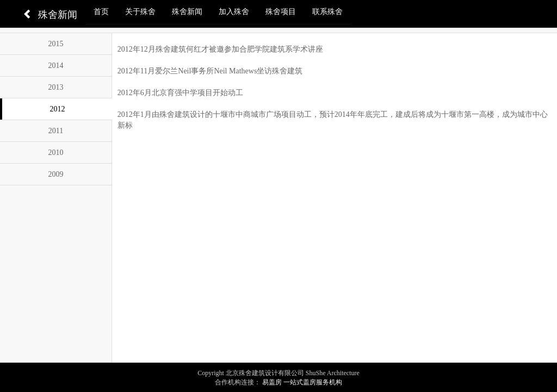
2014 (55, 66)
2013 (55, 87)
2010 (55, 153)
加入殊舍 (234, 12)
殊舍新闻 (187, 12)
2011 (56, 131)
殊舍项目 (281, 12)
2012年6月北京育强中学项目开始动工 (180, 93)
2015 (55, 44)
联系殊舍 (327, 12)
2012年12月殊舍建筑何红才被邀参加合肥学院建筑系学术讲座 (220, 49)
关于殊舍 (140, 12)
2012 (57, 109)
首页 (101, 12)
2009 (55, 174)
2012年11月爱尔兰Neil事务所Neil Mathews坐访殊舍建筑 (210, 71)
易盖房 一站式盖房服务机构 (302, 382)
